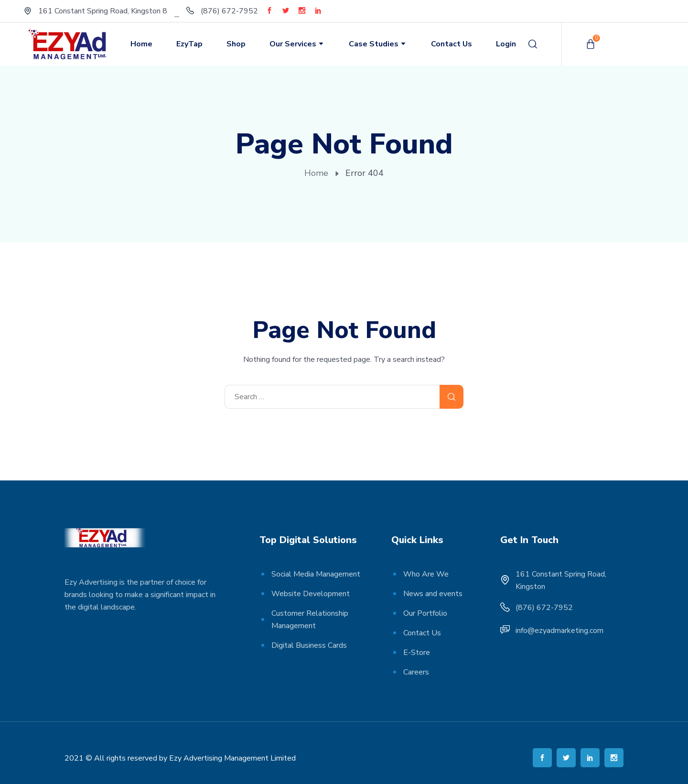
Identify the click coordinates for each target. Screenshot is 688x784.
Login (506, 44)
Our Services (297, 44)
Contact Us (451, 44)
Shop (236, 44)
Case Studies (378, 44)
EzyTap (189, 44)
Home (141, 44)
